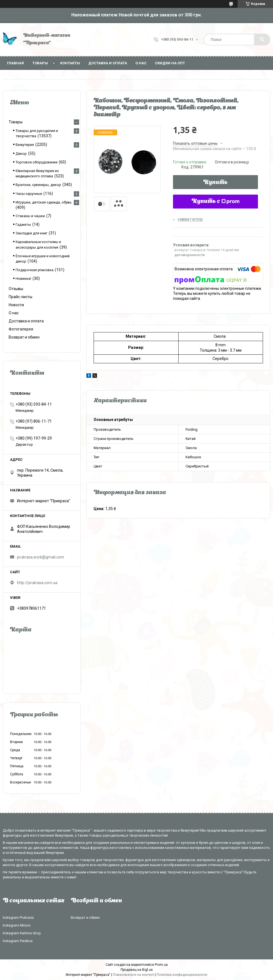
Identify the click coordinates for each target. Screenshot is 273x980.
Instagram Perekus (18, 941)
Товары (40, 63)
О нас (141, 63)
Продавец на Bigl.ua (137, 970)
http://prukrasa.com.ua (37, 583)
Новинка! (23, 279)
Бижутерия (25, 145)
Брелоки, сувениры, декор (38, 185)
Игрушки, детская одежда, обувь (44, 202)
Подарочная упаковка (35, 270)
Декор (21, 154)
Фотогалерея (21, 329)
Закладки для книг (31, 233)
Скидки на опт (170, 63)
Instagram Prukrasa (18, 917)
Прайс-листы (20, 297)
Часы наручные (29, 194)
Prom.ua (161, 965)
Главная (15, 63)
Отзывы (16, 289)
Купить (215, 183)
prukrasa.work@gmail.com (41, 557)
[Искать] (262, 40)
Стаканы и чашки (30, 216)
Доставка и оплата (108, 63)
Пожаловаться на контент (133, 975)
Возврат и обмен (24, 337)
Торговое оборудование (36, 162)
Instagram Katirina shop (22, 933)
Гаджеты (23, 225)
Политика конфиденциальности (182, 975)
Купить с (216, 202)
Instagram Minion (17, 925)
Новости (16, 305)
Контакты (70, 63)
